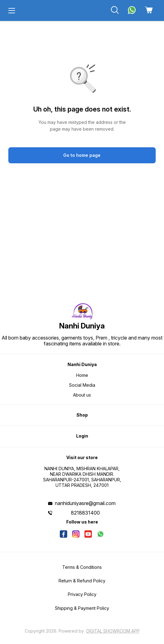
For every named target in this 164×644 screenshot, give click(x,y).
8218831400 (85, 513)
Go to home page (82, 155)
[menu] (12, 10)
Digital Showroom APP (113, 631)
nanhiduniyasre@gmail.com (85, 503)
